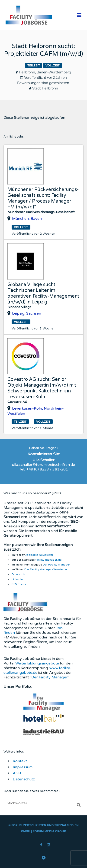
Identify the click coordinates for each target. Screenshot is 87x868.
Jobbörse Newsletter (39, 555)
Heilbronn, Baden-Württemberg (45, 72)
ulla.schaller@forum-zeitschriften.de (43, 465)
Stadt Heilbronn (45, 88)
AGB (17, 773)
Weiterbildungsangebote (37, 663)
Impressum (23, 767)
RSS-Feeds (19, 584)
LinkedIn (17, 579)
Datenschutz (24, 779)
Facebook (18, 574)
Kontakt (20, 761)
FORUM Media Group (49, 831)
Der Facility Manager (56, 565)
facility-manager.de (48, 560)
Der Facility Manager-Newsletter (46, 569)
